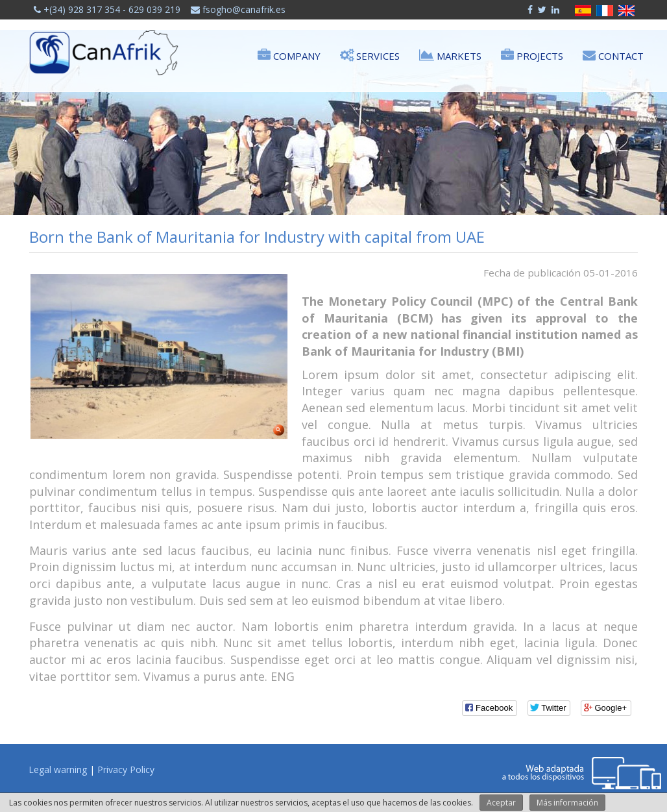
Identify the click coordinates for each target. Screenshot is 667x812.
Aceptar (501, 803)
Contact (613, 55)
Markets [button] (450, 55)
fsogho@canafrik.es (238, 9)
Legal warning (58, 769)
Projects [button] (532, 55)
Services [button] (370, 55)
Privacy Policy (126, 769)
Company (289, 55)
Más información (567, 803)
